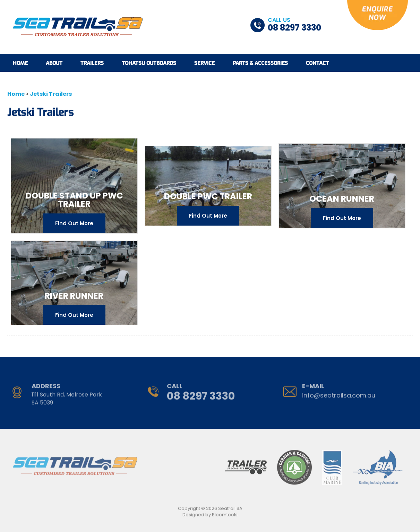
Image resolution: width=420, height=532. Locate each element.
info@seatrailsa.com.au (339, 394)
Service (204, 63)
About (54, 63)
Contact (317, 63)
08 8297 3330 (294, 25)
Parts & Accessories (260, 63)
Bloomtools (225, 517)
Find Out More (74, 224)
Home (20, 63)
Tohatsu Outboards (149, 63)
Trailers (92, 63)
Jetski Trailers (51, 94)
